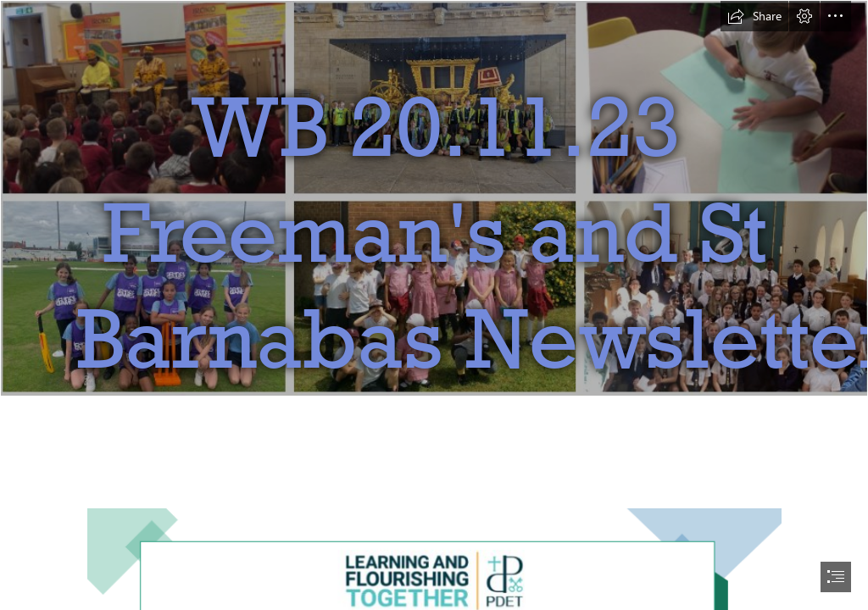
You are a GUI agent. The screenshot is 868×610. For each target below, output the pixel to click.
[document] (434, 305)
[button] (754, 16)
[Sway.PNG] (434, 238)
